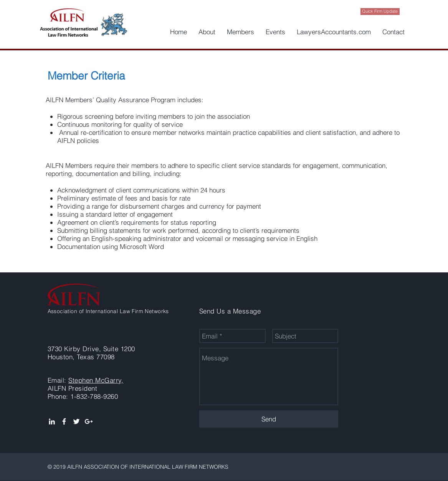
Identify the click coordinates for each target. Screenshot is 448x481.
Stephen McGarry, (96, 380)
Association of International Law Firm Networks (108, 311)
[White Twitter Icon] (76, 421)
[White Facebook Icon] (64, 421)
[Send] (269, 419)
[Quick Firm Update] (380, 12)
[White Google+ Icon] (89, 421)
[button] (207, 32)
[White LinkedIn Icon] (52, 421)
